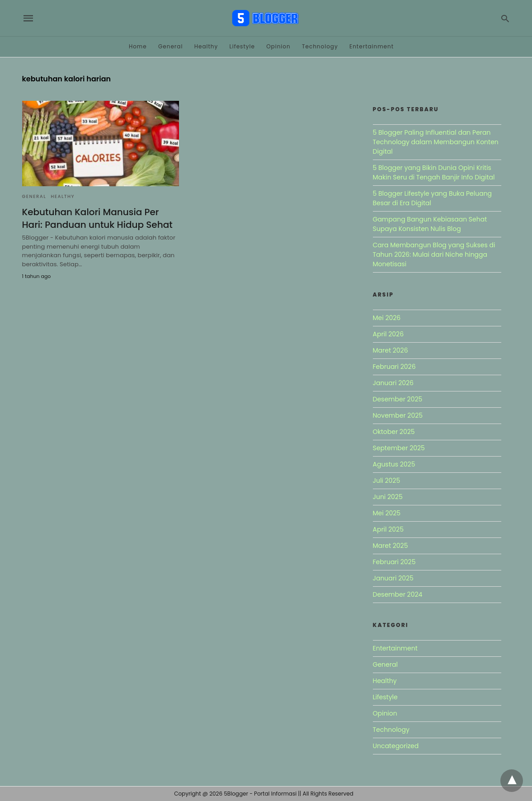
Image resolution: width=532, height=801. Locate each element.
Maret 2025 (391, 546)
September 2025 (399, 448)
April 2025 (388, 529)
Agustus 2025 (394, 464)
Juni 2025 (388, 497)
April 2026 (388, 334)
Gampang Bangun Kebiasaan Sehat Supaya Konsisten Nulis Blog (430, 224)
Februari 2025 (394, 562)
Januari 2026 (393, 383)
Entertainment (372, 46)
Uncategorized (396, 746)
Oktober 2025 (394, 432)
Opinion (278, 46)
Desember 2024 (398, 594)
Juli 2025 (387, 481)
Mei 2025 (387, 513)
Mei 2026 (387, 318)
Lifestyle (242, 46)
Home (138, 46)
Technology (320, 46)
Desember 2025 (398, 399)
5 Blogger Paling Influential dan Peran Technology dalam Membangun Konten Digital (436, 142)
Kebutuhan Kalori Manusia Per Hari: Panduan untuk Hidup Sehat (97, 218)
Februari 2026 (394, 367)
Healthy (206, 46)
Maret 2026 (391, 350)
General (170, 46)
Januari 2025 (393, 578)
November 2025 (398, 415)
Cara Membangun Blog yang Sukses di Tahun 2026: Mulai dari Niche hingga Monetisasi (434, 254)
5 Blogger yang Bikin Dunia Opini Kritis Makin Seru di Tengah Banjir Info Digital (434, 172)
